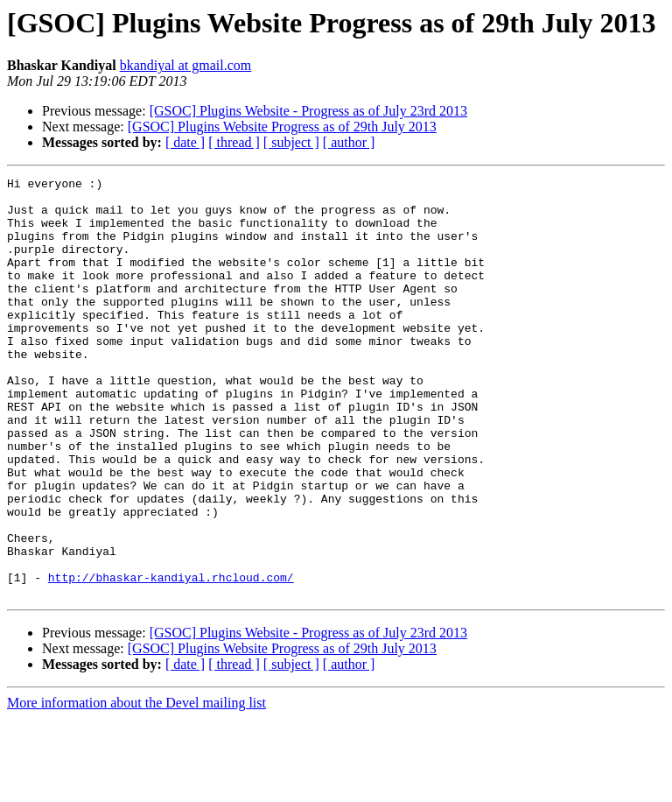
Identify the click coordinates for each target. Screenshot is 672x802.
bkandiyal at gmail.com (186, 65)
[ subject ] (291, 142)
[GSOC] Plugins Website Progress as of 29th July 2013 (282, 127)
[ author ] (349, 142)
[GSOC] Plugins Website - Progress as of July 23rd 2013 (308, 111)
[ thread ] (234, 142)
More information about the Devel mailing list (136, 787)
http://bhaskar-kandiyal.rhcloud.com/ (171, 658)
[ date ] (185, 142)
